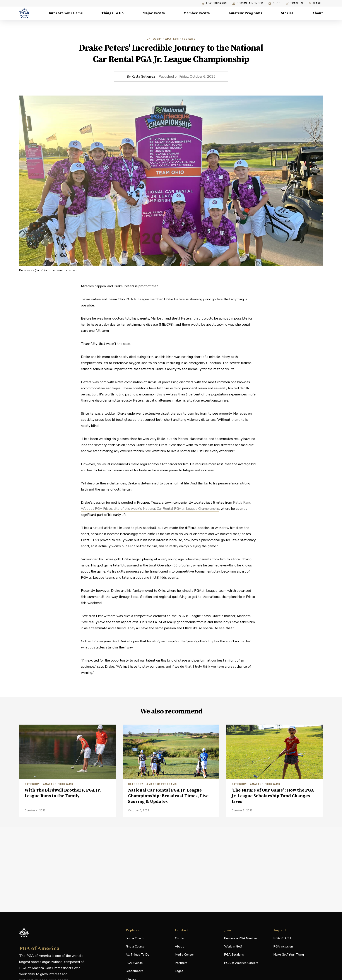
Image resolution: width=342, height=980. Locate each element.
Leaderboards (214, 3)
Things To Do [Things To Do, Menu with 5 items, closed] (113, 13)
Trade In (294, 3)
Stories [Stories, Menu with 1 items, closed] (287, 13)
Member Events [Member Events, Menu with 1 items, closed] (197, 13)
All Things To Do (138, 955)
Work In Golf (233, 947)
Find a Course (135, 947)
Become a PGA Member (241, 938)
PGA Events (134, 963)
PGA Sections (234, 955)
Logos (179, 971)
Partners (181, 963)
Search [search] (316, 3)
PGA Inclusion (283, 947)
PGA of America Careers (241, 963)
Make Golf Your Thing (289, 955)
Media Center (184, 955)
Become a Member (248, 3)
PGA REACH (282, 938)
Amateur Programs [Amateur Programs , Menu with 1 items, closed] (245, 13)
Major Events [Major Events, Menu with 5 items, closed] (154, 13)
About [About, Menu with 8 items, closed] (318, 13)
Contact (181, 938)
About (179, 947)
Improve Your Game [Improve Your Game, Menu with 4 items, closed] (66, 13)
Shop (274, 3)
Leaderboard (134, 971)
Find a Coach (135, 938)
